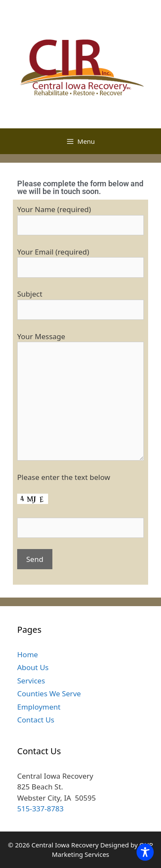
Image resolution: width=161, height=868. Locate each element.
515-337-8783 (40, 809)
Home (27, 654)
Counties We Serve (49, 693)
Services (31, 681)
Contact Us (36, 720)
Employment (39, 707)
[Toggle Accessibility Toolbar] (145, 852)
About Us (33, 667)
